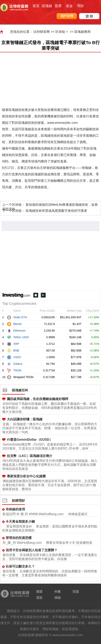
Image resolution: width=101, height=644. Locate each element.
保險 (58, 598)
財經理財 (18, 501)
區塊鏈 (47, 6)
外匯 (58, 592)
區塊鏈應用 (82, 32)
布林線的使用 (15, 509)
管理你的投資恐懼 (19, 538)
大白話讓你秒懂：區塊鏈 (25, 419)
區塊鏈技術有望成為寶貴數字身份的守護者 (56, 211)
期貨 (39, 592)
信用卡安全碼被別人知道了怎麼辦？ (32, 550)
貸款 (39, 598)
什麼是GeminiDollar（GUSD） (30, 440)
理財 (80, 6)
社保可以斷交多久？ (20, 566)
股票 (58, 6)
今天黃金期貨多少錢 (20, 522)
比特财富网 (42, 32)
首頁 (36, 6)
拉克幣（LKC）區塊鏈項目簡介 (30, 456)
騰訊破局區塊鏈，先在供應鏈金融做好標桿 (38, 399)
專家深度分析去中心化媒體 (26, 476)
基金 (69, 6)
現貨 (76, 592)
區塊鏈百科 (20, 390)
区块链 (60, 32)
